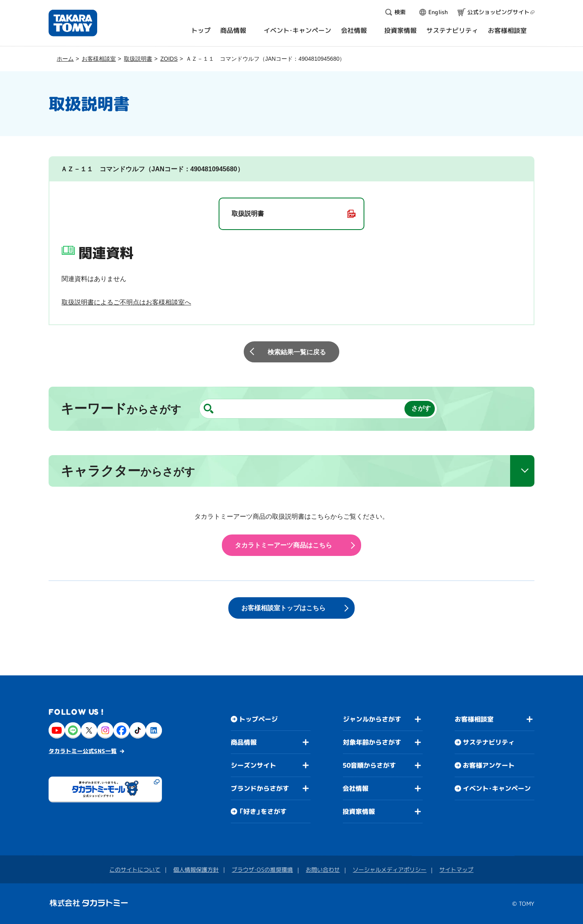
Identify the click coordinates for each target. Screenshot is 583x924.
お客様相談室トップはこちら (283, 608)
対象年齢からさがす (372, 742)
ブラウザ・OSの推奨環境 (262, 870)
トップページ (258, 719)
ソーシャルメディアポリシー (389, 870)
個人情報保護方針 (196, 870)
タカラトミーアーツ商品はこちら (283, 545)
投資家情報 (359, 811)
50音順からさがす (369, 765)
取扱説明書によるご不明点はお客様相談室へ (126, 302)
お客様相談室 (99, 59)
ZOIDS (169, 59)
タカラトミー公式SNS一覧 (83, 751)
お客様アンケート (489, 765)
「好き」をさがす (263, 811)
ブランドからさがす (260, 788)
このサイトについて (135, 870)
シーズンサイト (253, 765)
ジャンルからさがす (372, 719)
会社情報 (355, 788)
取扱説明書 (138, 59)
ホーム (65, 59)
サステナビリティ (489, 742)
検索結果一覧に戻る (297, 352)
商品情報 (244, 742)
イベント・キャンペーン (497, 788)
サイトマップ (456, 870)
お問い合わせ (323, 870)
